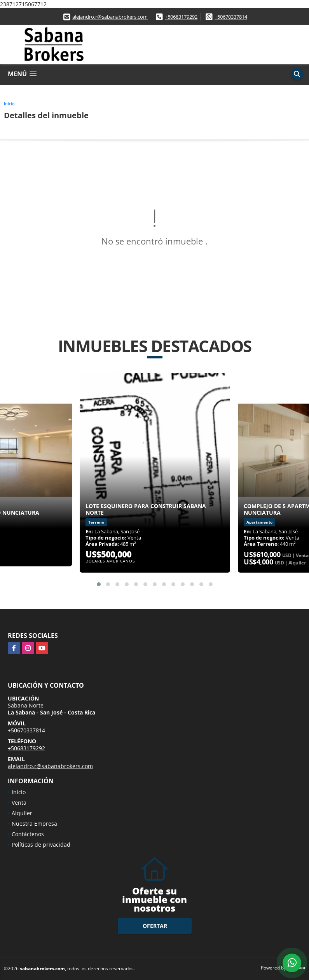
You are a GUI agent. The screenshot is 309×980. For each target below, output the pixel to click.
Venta (19, 803)
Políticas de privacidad (41, 845)
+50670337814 (231, 17)
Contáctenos (28, 834)
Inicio (9, 104)
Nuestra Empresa (34, 824)
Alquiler (22, 813)
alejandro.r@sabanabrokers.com (110, 17)
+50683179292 (181, 17)
